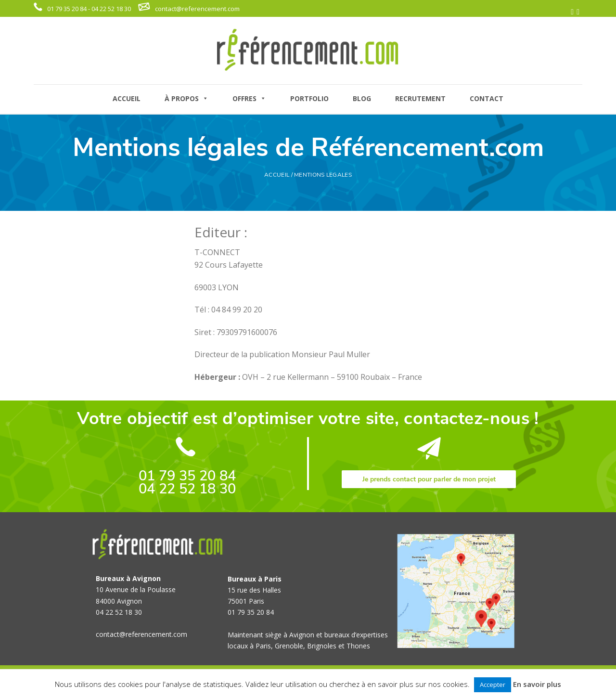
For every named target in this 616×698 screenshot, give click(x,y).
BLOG (362, 98)
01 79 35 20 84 (187, 476)
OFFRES (249, 98)
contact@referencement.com (197, 9)
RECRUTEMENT (420, 98)
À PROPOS (186, 98)
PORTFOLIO (309, 98)
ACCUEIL (127, 98)
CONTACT (487, 98)
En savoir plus (537, 684)
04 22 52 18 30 (187, 489)
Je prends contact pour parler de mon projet (429, 479)
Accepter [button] (493, 685)
